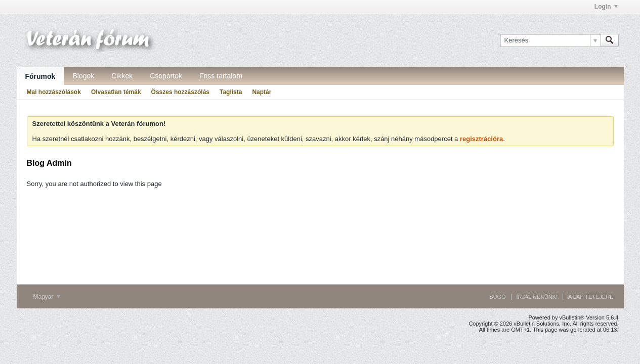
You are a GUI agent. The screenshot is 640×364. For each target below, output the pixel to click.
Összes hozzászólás (180, 92)
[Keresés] (550, 40)
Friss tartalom (221, 76)
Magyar (47, 297)
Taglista (231, 92)
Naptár (262, 92)
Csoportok (166, 76)
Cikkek (122, 76)
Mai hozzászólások (54, 92)
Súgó (497, 297)
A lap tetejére (591, 297)
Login (606, 7)
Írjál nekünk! (537, 297)
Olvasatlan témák (116, 92)
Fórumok (40, 76)
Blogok (83, 76)
